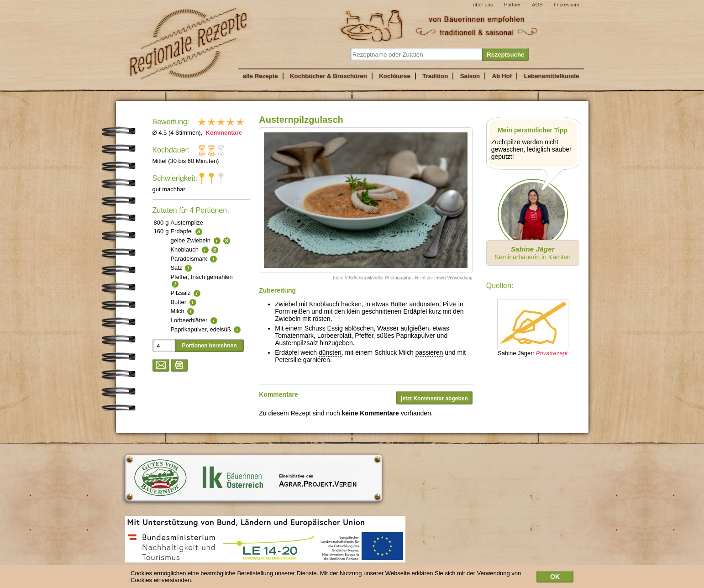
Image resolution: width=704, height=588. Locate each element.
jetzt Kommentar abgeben (434, 399)
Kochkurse (395, 76)
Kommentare (223, 133)
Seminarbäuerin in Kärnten (533, 253)
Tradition (435, 76)
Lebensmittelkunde (552, 76)
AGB (537, 5)
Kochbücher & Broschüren (328, 76)
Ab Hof (502, 76)
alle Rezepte (260, 76)
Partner (512, 5)
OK (555, 578)
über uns (483, 5)
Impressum (566, 5)
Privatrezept (552, 353)
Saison (470, 76)
